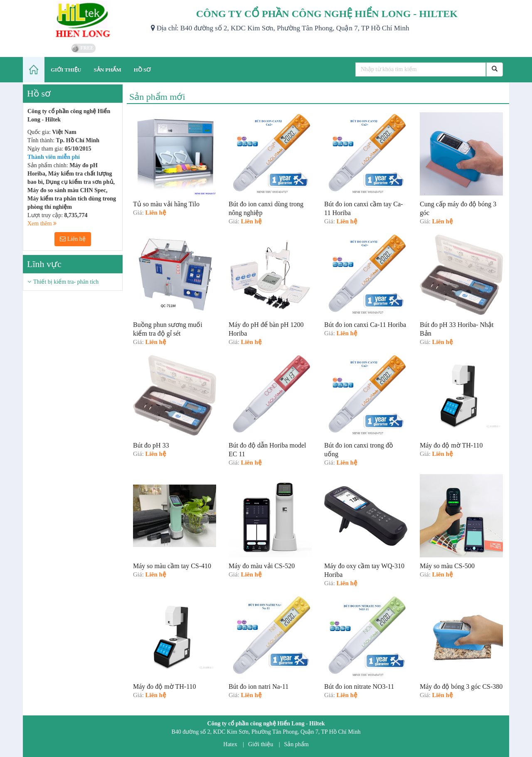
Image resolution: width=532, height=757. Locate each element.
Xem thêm (42, 224)
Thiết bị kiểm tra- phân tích (66, 282)
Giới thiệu (261, 744)
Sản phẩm (297, 744)
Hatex (230, 744)
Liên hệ (73, 239)
